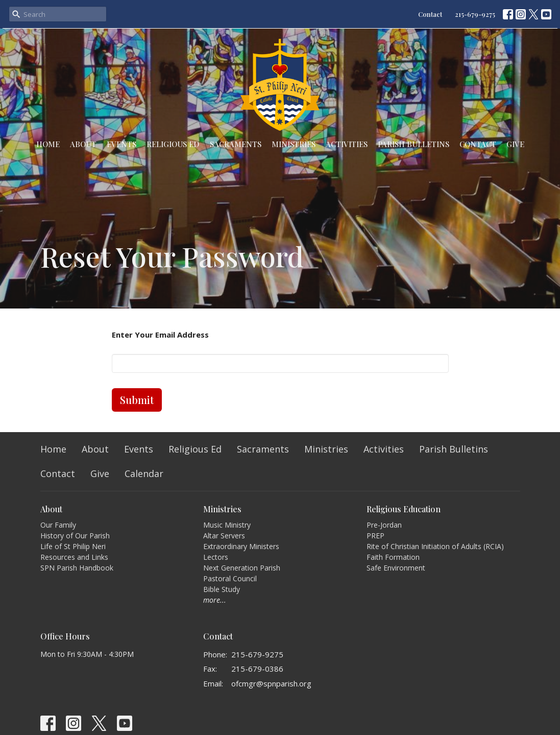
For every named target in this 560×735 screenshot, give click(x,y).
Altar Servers (224, 536)
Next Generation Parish (242, 568)
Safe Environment (396, 568)
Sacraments (236, 144)
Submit (137, 400)
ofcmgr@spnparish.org (271, 683)
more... (215, 600)
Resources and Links (74, 557)
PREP (375, 536)
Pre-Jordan (384, 525)
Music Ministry (227, 525)
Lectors (216, 557)
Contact (430, 14)
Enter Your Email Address (160, 335)
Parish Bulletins (413, 144)
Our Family (58, 525)
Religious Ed (173, 144)
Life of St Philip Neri (73, 546)
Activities (347, 144)
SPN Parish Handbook (77, 568)
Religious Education (404, 509)
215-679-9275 (475, 14)
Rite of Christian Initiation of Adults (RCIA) (435, 546)
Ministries (294, 144)
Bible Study (222, 589)
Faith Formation (393, 557)
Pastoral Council (230, 578)
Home (48, 144)
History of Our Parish (75, 536)
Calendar (144, 473)
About (83, 144)
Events (121, 144)
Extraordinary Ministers (241, 546)
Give (515, 144)
